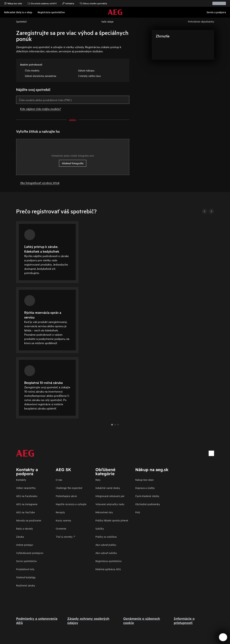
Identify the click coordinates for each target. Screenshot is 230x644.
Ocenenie (61, 528)
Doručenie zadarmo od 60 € (42, 3)
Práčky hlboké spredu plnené (112, 520)
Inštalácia (68, 3)
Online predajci (25, 545)
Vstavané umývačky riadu (110, 504)
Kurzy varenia (63, 520)
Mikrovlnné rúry (104, 512)
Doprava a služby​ (145, 488)
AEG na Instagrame (27, 504)
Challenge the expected (69, 488)
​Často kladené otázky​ (147, 496)
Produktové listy (25, 569)
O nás (59, 480)
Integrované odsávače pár (110, 496)
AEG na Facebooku (27, 496)
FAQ (138, 512)
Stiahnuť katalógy (26, 577)
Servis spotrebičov (26, 561)
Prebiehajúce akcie (66, 496)
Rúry (98, 480)
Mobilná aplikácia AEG (108, 569)
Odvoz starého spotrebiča (93, 3)
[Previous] (205, 211)
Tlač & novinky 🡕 (65, 537)
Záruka (20, 537)
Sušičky (100, 528)
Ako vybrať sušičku (106, 553)
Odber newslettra (26, 488)
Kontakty (21, 480)
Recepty (60, 512)
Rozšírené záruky (26, 585)
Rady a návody (24, 528)
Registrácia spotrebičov (109, 561)
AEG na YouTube (26, 512)
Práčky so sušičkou (106, 537)
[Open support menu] (223, 637)
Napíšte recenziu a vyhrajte (71, 504)
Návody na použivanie (29, 520)
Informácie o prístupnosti (184, 621)
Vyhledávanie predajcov (30, 553)
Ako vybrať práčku (106, 545)
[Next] (211, 211)
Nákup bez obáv (13, 3)
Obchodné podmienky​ (148, 504)
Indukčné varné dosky (108, 488)
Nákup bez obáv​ (144, 480)
